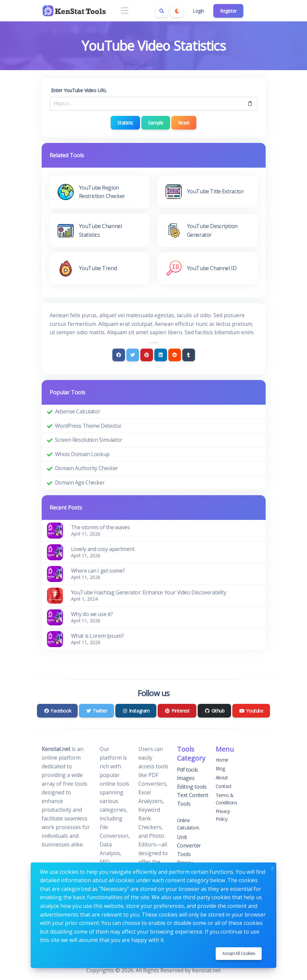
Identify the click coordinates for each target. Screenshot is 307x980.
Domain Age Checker (80, 482)
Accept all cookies (239, 953)
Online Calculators (188, 824)
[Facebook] (119, 355)
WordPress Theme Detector (88, 426)
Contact (224, 786)
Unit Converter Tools (189, 846)
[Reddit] (175, 355)
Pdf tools (187, 770)
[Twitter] (133, 355)
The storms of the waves (100, 527)
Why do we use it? (92, 614)
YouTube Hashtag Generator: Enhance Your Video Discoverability (149, 592)
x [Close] (272, 867)
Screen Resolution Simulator (89, 440)
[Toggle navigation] (125, 11)
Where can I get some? (98, 571)
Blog (220, 768)
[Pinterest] (147, 355)
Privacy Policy (223, 815)
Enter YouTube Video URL (79, 90)
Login (198, 11)
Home (222, 760)
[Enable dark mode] (177, 11)
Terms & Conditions (226, 799)
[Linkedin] (161, 355)
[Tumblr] (189, 355)
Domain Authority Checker (86, 468)
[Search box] (162, 11)
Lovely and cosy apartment (103, 549)
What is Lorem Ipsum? (97, 636)
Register (228, 11)
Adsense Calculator (78, 411)
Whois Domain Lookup (82, 454)
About (222, 777)
